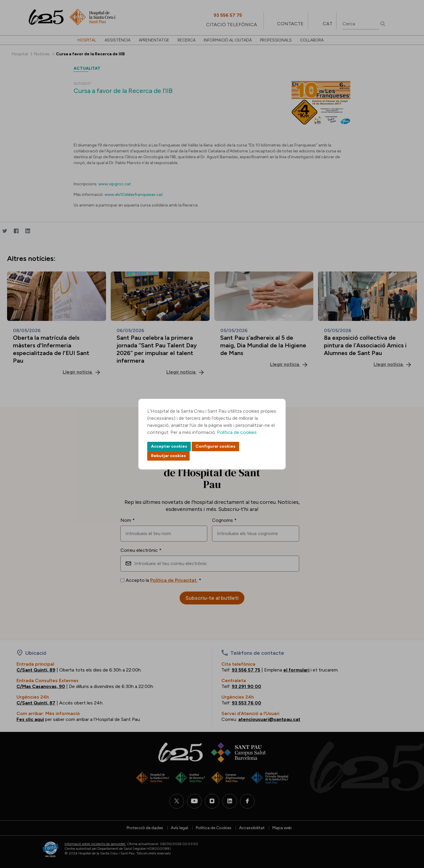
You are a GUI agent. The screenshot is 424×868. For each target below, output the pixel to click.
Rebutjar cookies (168, 456)
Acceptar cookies (169, 446)
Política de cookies (237, 432)
